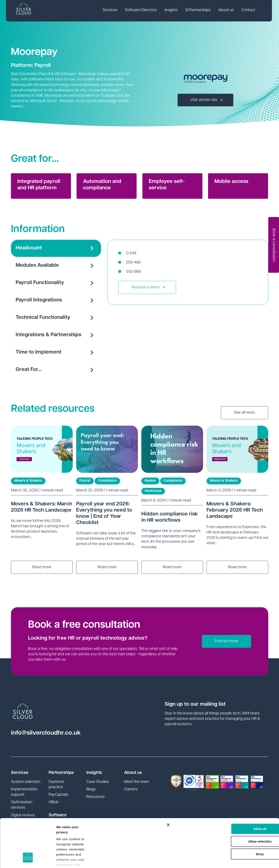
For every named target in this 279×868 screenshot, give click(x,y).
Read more (42, 567)
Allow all (232, 787)
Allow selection (232, 799)
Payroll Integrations (56, 300)
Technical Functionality (56, 318)
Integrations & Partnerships (56, 335)
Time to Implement (56, 353)
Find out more (226, 641)
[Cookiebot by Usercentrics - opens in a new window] (28, 860)
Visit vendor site (207, 100)
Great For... (56, 370)
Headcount (56, 248)
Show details (66, 860)
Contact (249, 10)
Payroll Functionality (56, 283)
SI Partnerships (199, 10)
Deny (232, 812)
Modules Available (56, 266)
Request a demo (148, 287)
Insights (172, 10)
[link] (111, 11)
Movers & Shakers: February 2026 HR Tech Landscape (235, 510)
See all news (244, 413)
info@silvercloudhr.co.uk (46, 733)
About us (227, 10)
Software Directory (142, 10)
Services (111, 10)
